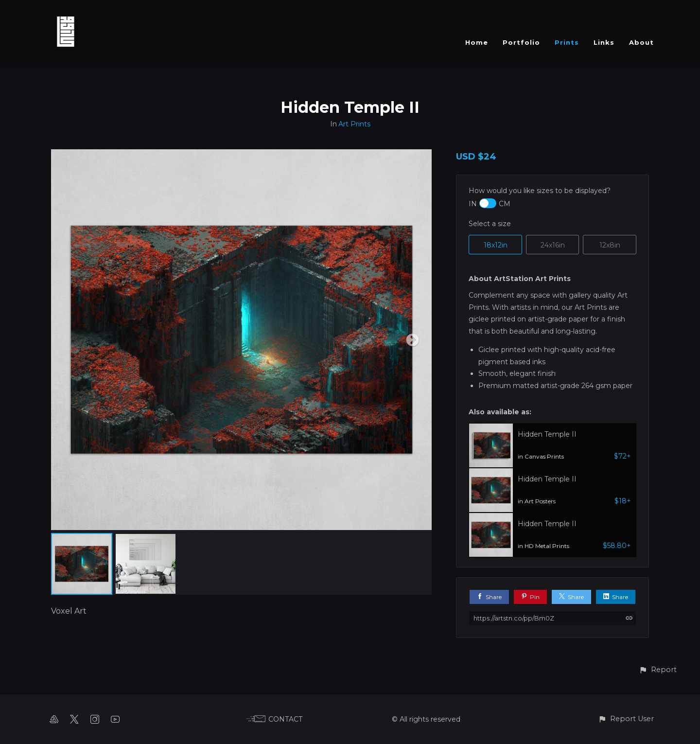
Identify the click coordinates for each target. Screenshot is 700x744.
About (641, 42)
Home (477, 42)
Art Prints (354, 124)
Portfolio (521, 42)
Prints (567, 42)
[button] (658, 670)
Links (604, 42)
